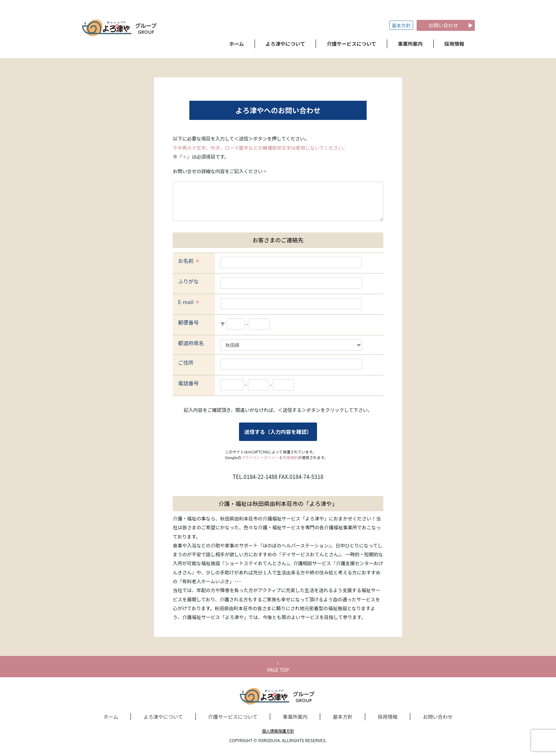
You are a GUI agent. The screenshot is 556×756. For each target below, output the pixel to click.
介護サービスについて (233, 717)
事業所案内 (295, 717)
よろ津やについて (163, 717)
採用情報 (388, 717)
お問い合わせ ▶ (446, 25)
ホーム (111, 717)
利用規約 (291, 457)
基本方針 (401, 25)
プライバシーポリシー (260, 457)
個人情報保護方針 (278, 731)
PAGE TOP (278, 667)
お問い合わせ (438, 717)
